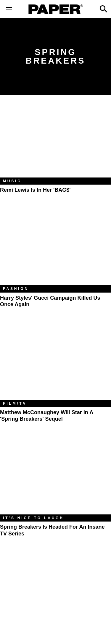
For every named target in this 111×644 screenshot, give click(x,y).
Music (12, 181)
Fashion (16, 289)
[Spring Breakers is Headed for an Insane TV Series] (55, 477)
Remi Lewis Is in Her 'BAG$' (35, 190)
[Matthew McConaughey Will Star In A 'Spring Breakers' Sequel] (55, 363)
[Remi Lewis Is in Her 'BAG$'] (55, 141)
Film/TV (15, 403)
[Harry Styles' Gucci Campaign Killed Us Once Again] (55, 248)
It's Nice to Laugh (33, 518)
